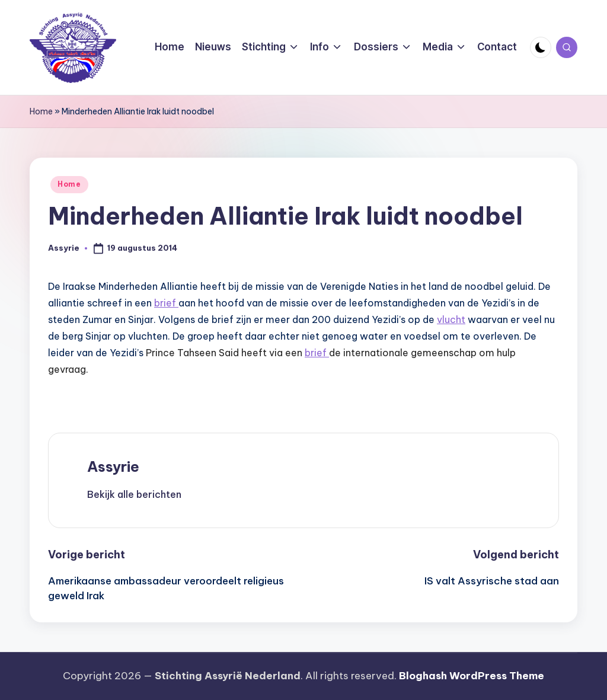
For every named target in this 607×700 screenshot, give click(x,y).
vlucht (451, 319)
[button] (134, 494)
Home (41, 111)
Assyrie (113, 466)
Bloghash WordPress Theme (472, 676)
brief (166, 303)
